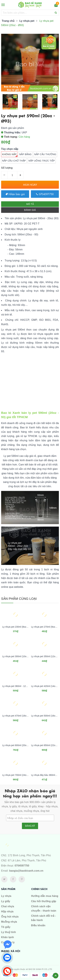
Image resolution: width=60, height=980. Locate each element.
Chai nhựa (8, 906)
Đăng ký (30, 826)
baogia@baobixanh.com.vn (26, 871)
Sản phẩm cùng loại (19, 599)
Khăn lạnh (8, 937)
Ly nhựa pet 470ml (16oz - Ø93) (18, 716)
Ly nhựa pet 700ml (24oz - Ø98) (18, 775)
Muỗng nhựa (9, 922)
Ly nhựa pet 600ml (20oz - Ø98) (18, 745)
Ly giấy (6, 901)
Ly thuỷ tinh (8, 932)
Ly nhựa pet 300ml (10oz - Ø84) (18, 656)
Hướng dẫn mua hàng (45, 896)
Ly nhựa (6, 896)
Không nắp (10, 155)
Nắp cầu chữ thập (14, 161)
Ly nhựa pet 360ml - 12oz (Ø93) (18, 686)
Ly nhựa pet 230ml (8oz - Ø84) (18, 627)
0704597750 (45, 194)
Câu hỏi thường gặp (44, 901)
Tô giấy (6, 927)
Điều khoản (38, 925)
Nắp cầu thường (45, 154)
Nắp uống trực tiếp (42, 161)
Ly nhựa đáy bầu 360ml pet (45, 775)
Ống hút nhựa (10, 917)
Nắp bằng (25, 154)
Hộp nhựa (7, 911)
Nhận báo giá (15, 194)
